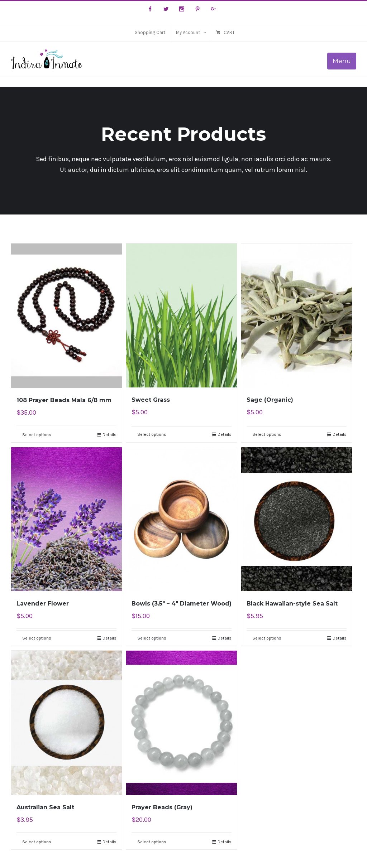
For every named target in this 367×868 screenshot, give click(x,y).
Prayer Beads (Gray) (162, 807)
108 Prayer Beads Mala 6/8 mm (64, 400)
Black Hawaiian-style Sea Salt (292, 604)
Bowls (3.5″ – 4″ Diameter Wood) (182, 604)
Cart (229, 32)
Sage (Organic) (270, 400)
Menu (342, 61)
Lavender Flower (43, 604)
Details (109, 435)
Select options (37, 435)
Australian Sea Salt (45, 807)
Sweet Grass (151, 400)
